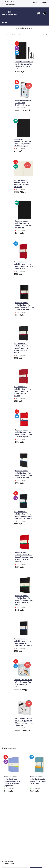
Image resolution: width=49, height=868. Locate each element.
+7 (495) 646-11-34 (10, 2)
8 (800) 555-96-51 (10, 4)
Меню (5, 22)
